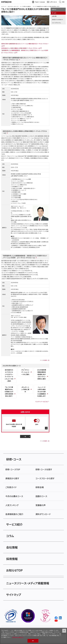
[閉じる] (64, 631)
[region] (33, 636)
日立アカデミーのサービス (13, 6)
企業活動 (54, 16)
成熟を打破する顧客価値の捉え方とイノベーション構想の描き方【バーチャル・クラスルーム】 (25, 59)
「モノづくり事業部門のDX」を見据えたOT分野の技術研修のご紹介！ (25, 10)
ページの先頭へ (44, 360)
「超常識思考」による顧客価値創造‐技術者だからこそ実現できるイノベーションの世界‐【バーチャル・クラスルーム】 (25, 257)
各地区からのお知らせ (57, 20)
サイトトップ (4, 6)
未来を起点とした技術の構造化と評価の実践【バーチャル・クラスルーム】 (21, 48)
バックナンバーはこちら (42, 402)
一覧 (25, 436)
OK (33, 641)
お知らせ (54, 9)
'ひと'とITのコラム (56, 23)
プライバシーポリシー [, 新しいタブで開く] (18, 637)
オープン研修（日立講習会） (26, 6)
